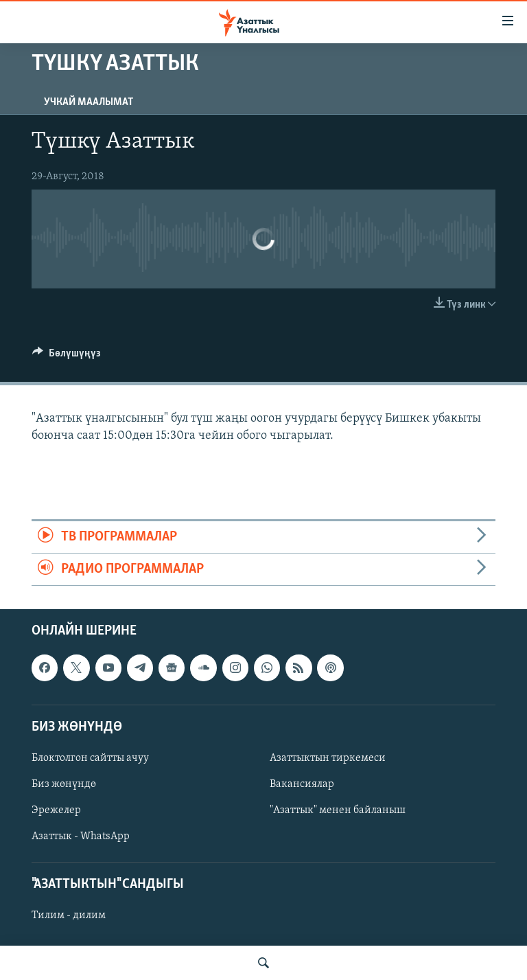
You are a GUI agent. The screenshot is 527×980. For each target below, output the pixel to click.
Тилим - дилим (69, 916)
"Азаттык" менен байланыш (338, 810)
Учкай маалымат (89, 102)
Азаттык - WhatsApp (81, 836)
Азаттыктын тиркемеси (328, 758)
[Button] (67, 356)
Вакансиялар (302, 784)
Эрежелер (56, 810)
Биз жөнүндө (64, 784)
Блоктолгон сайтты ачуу (90, 758)
